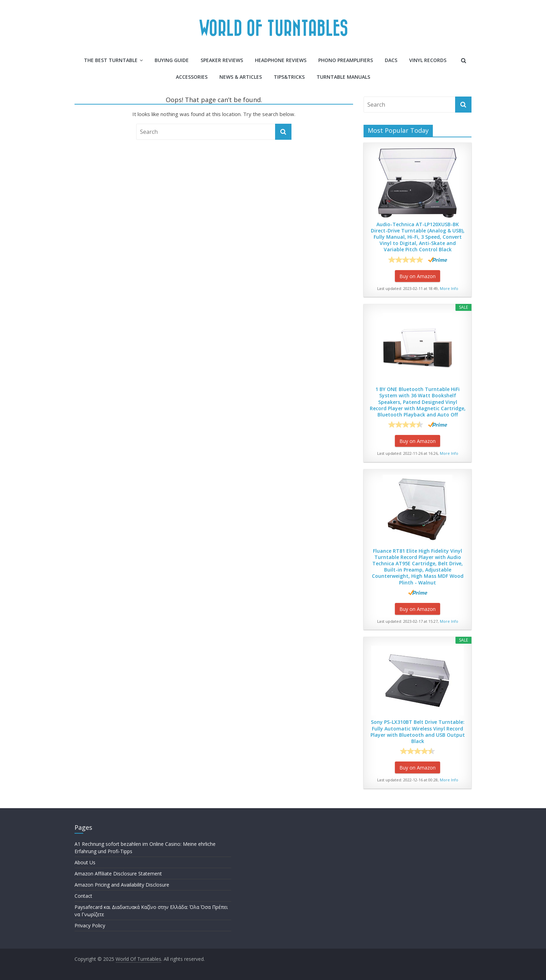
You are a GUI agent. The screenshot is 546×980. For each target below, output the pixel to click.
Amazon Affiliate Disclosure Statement (118, 874)
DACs (391, 60)
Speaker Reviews (222, 60)
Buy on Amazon (418, 276)
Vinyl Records (428, 60)
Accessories (192, 77)
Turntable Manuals (343, 77)
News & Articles (241, 77)
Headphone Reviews (281, 60)
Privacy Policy (90, 925)
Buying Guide (172, 60)
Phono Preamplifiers (346, 60)
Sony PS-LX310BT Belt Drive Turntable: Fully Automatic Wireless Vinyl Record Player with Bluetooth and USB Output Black (418, 732)
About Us (85, 862)
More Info (449, 288)
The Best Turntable (111, 60)
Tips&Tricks (289, 77)
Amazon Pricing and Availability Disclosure (122, 885)
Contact (83, 896)
